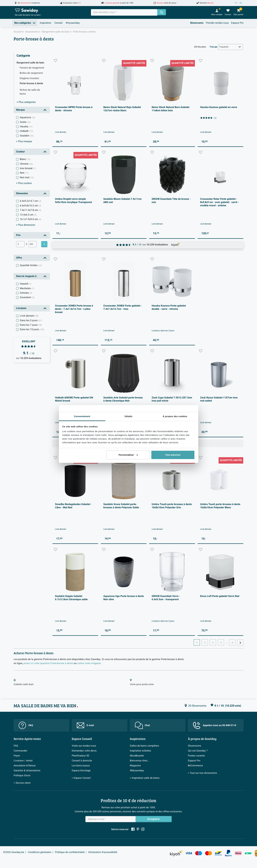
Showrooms (197, 23)
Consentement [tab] (82, 416)
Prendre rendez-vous (217, 23)
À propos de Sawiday (202, 739)
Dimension (22, 193)
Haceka (26, 127)
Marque (20, 110)
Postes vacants (196, 756)
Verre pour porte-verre (142, 684)
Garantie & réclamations (27, 771)
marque (24, 141)
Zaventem (27, 297)
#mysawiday (73, 23)
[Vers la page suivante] (240, 643)
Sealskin (27, 136)
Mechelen (27, 288)
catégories (26, 102)
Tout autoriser (173, 455)
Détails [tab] (129, 416)
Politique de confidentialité (70, 852)
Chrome (26, 164)
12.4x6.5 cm (28, 215)
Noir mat (27, 177)
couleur (24, 183)
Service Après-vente (27, 739)
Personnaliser (128, 455)
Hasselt (26, 284)
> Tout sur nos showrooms (202, 773)
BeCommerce (195, 766)
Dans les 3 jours (31, 320)
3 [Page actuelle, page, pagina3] (213, 643)
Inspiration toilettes (140, 751)
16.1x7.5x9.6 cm (31, 219)
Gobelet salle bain (24, 684)
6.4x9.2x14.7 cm (31, 201)
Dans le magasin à (26, 276)
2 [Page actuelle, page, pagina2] (205, 643)
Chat (142, 725)
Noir (24, 173)
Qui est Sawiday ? (198, 751)
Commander (20, 751)
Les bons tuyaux (81, 766)
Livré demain (29, 316)
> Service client (22, 783)
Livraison (21, 308)
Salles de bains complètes (144, 746)
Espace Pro (237, 23)
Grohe (25, 122)
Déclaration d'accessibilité (103, 852)
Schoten (26, 293)
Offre (19, 258)
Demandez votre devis (84, 751)
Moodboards (137, 756)
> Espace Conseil (81, 778)
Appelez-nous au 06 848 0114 (214, 725)
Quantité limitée (31, 265)
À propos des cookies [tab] (175, 416)
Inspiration (45, 23)
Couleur (20, 152)
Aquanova (28, 117)
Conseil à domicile (82, 761)
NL (241, 3)
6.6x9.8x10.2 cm (31, 206)
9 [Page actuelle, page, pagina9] (232, 643)
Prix (18, 235)
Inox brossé (28, 168)
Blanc (25, 159)
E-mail (85, 725)
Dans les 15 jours (32, 329)
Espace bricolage (81, 771)
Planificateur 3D (81, 756)
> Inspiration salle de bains (145, 778)
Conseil (58, 23)
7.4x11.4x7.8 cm (31, 210)
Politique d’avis (22, 775)
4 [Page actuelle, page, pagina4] (221, 643)
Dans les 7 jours (31, 325)
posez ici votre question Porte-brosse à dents (48, 663)
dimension (26, 225)
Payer (17, 756)
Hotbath (26, 131)
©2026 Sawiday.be (14, 852)
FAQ (26, 725)
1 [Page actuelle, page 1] (197, 643)
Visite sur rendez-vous (84, 746)
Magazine (135, 766)
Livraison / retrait (23, 761)
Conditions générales (40, 852)
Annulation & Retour (25, 766)
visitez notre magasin (89, 663)
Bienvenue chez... (140, 761)
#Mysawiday (137, 771)
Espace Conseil (82, 739)
